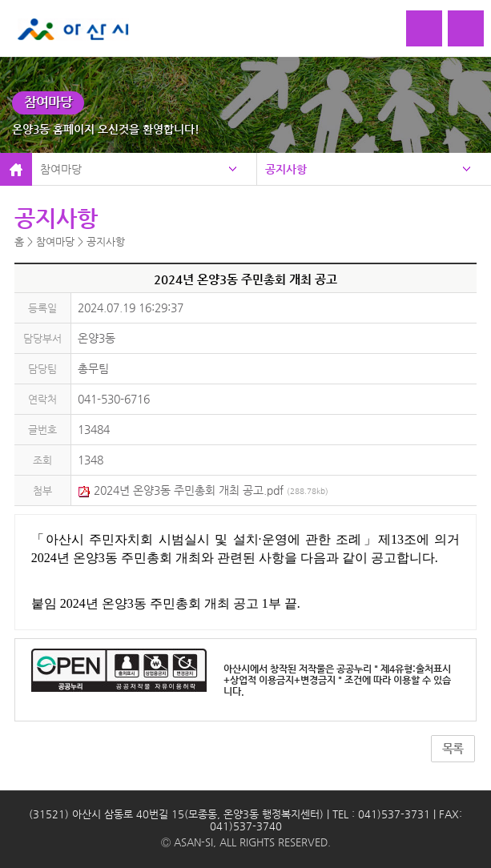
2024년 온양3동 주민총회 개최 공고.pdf (203, 490)
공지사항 (286, 169)
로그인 (424, 28)
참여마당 (61, 169)
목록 (453, 749)
